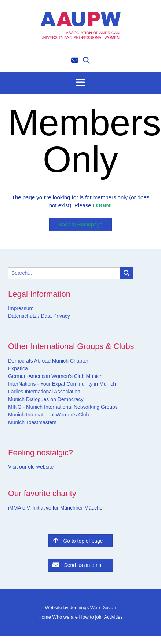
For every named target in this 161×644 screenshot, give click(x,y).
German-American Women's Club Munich (55, 376)
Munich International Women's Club (48, 415)
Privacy (61, 316)
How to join (91, 617)
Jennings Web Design (93, 607)
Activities (113, 617)
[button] (80, 83)
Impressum (21, 308)
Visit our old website (31, 467)
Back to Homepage (80, 225)
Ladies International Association (44, 392)
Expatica (18, 368)
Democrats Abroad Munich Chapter (48, 361)
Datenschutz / (24, 316)
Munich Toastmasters (32, 422)
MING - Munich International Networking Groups (63, 407)
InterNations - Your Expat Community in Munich (62, 384)
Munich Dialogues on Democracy (46, 399)
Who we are (65, 617)
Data (46, 316)
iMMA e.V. (20, 508)
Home (45, 617)
